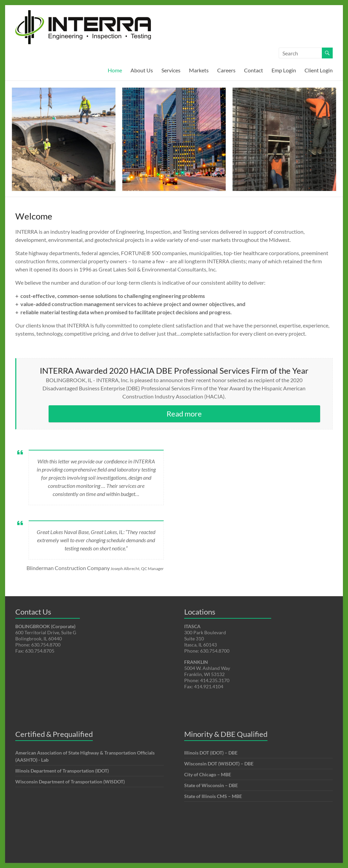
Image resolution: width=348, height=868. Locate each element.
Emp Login (284, 70)
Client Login (319, 70)
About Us (142, 70)
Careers (226, 70)
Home (115, 70)
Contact (254, 70)
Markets (199, 70)
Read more (184, 414)
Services (171, 70)
